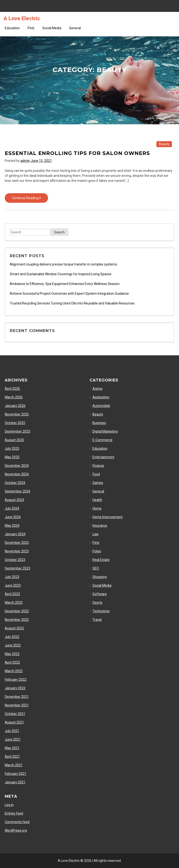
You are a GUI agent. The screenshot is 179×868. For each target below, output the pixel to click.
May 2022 (12, 654)
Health (97, 500)
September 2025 (17, 431)
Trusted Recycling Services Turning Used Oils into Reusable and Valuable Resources (72, 303)
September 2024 (17, 491)
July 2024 (12, 508)
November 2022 (17, 620)
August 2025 (14, 440)
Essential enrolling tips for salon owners (77, 153)
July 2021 (12, 731)
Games (98, 483)
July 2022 (12, 637)
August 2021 (14, 722)
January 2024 (15, 534)
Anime (97, 389)
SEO (96, 568)
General (75, 28)
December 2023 (17, 543)
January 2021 (15, 782)
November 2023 (17, 551)
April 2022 (12, 662)
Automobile (101, 406)
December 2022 (17, 611)
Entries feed (14, 813)
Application (101, 397)
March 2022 (14, 671)
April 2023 (12, 594)
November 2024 (17, 474)
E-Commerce (102, 440)
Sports (97, 603)
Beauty (164, 144)
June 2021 (13, 739)
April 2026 (12, 389)
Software (100, 594)
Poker (97, 551)
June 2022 (13, 645)
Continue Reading (30, 199)
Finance (98, 466)
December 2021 (17, 697)
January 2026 (15, 406)
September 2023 (17, 568)
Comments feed (17, 822)
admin (25, 161)
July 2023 (12, 577)
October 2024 (15, 483)
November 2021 (17, 705)
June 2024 (13, 517)
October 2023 (15, 560)
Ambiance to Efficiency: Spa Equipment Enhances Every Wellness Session (65, 284)
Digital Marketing (105, 431)
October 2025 (15, 423)
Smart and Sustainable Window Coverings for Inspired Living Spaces (61, 274)
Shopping (100, 577)
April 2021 (12, 757)
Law (96, 534)
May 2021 (12, 748)
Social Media (52, 28)
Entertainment (103, 457)
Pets (31, 28)
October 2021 (15, 714)
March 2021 (14, 765)
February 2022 (16, 680)
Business (99, 423)
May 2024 (12, 526)
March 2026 (14, 397)
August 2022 (14, 628)
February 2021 (16, 774)
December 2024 (17, 466)
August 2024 (14, 500)
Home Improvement (108, 517)
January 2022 (15, 688)
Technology (101, 611)
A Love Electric (22, 18)
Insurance (100, 526)
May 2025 (12, 457)
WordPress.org (16, 830)
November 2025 (17, 414)
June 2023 (13, 585)
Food (96, 474)
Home (97, 508)
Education (12, 28)
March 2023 (14, 603)
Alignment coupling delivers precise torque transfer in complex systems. (64, 264)
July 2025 (12, 448)
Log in (9, 805)
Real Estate (101, 560)
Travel (97, 620)
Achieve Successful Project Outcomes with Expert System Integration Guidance (69, 294)
